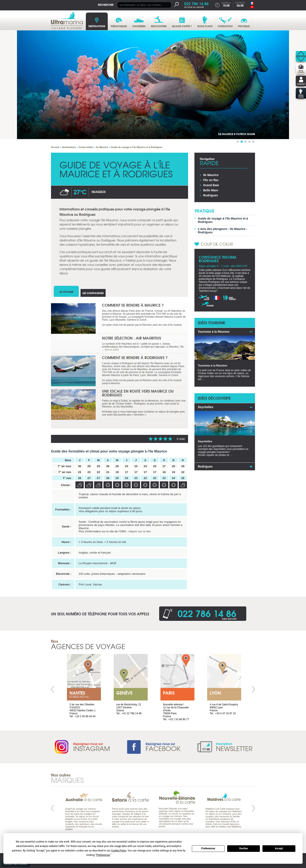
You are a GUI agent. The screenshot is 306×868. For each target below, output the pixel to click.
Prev (52, 689)
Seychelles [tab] (205, 407)
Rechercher (106, 5)
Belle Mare (211, 190)
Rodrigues (210, 195)
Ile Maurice (211, 175)
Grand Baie (211, 185)
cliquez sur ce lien (140, 531)
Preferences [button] (103, 855)
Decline (244, 848)
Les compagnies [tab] (93, 293)
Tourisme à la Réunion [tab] (214, 332)
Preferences (208, 848)
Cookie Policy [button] (119, 851)
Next (254, 689)
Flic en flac (211, 180)
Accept (279, 848)
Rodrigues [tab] (205, 466)
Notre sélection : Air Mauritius (132, 338)
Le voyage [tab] (66, 292)
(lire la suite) (112, 350)
